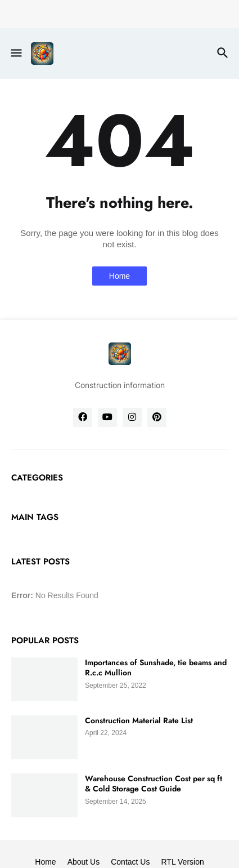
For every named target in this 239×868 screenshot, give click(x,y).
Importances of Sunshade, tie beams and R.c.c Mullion (156, 667)
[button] (15, 54)
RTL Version (182, 862)
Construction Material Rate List (139, 720)
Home (119, 276)
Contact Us (130, 862)
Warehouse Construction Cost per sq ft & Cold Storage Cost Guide (154, 784)
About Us (84, 862)
